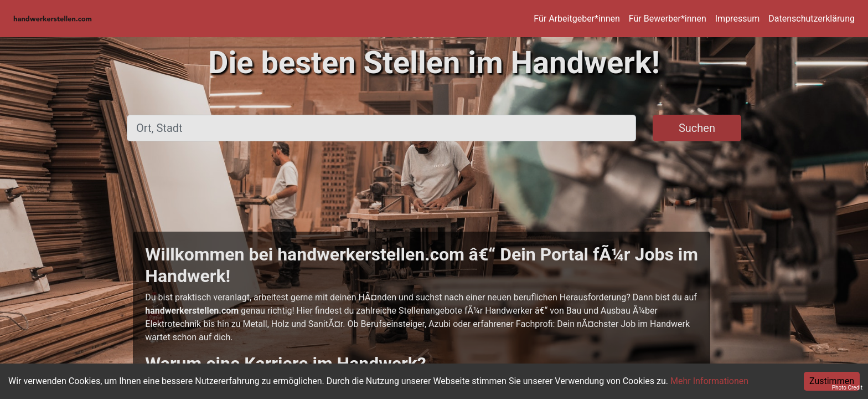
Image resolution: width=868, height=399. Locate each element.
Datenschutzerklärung (812, 19)
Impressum (738, 19)
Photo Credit (847, 388)
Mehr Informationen (709, 381)
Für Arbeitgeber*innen (577, 19)
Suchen (697, 128)
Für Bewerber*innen (668, 19)
